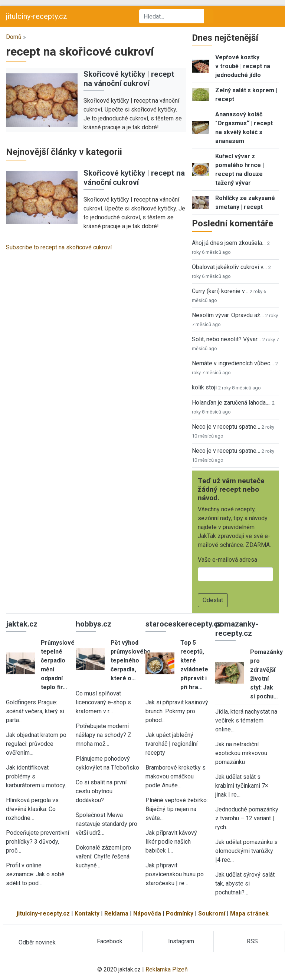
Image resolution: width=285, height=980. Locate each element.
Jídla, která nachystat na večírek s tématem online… (246, 720)
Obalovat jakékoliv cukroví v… (229, 267)
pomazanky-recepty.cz (237, 629)
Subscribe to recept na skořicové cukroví (59, 247)
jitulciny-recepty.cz (37, 16)
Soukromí (212, 913)
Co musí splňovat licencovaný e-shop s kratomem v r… (103, 702)
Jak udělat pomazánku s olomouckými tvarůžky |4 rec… (246, 851)
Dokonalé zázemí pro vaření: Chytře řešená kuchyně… (103, 856)
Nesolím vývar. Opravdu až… (228, 315)
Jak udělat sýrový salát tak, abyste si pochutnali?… (245, 883)
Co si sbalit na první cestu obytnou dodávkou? (101, 791)
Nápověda (147, 913)
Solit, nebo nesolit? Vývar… (226, 339)
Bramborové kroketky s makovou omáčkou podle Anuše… (176, 776)
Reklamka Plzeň (167, 969)
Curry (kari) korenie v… (220, 291)
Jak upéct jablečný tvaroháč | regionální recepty (171, 744)
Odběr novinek (37, 942)
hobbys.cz (94, 624)
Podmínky (180, 913)
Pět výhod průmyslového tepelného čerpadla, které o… (131, 660)
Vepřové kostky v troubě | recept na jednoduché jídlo (243, 66)
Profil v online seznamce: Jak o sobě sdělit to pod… (35, 874)
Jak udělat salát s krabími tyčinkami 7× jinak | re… (242, 786)
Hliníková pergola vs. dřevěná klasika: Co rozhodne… (33, 809)
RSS (252, 941)
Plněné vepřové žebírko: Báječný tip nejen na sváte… (177, 809)
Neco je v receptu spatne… (226, 427)
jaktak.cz (22, 624)
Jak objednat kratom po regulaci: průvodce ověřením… (36, 744)
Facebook (110, 941)
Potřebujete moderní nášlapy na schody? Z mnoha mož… (104, 735)
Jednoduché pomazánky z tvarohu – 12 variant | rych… (247, 818)
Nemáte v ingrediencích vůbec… (233, 363)
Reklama (116, 913)
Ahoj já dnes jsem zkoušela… (229, 243)
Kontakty (87, 913)
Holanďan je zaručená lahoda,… (231, 403)
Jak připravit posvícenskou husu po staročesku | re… (175, 874)
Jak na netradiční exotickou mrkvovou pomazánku (241, 753)
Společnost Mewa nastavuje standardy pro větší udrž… (107, 824)
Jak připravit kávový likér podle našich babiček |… (171, 842)
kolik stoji (204, 387)
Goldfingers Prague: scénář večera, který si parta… (35, 711)
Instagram (181, 941)
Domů (14, 37)
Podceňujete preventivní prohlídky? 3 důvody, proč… (37, 842)
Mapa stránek (249, 913)
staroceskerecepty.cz (184, 624)
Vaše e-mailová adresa (227, 560)
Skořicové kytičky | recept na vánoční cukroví (129, 79)
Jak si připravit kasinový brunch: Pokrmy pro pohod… (177, 711)
